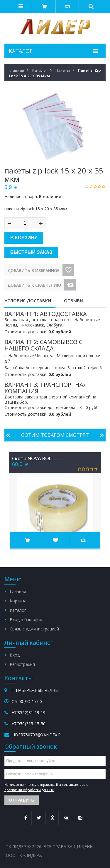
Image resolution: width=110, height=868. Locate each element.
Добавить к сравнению (34, 285)
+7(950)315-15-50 (28, 724)
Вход (15, 655)
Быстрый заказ (31, 252)
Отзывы (74, 300)
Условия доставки (28, 300)
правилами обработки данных (29, 790)
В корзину (24, 238)
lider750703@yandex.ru (38, 735)
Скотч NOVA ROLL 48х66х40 (35, 458)
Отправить (22, 800)
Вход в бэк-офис (26, 619)
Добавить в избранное (33, 270)
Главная (18, 591)
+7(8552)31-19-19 (28, 713)
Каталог (18, 610)
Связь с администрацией (34, 629)
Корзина (18, 601)
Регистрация (22, 664)
